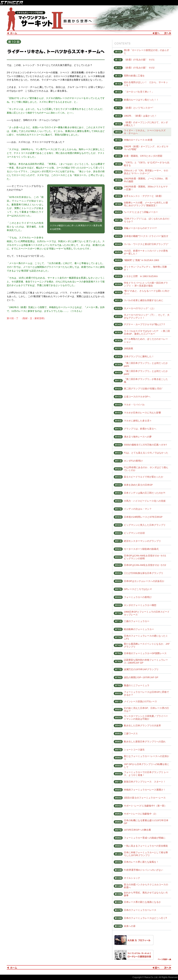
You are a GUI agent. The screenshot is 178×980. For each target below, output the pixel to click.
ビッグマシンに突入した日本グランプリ (145, 525)
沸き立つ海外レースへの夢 (138, 437)
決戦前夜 (129, 348)
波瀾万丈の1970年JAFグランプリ (141, 669)
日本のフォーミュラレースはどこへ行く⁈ (145, 918)
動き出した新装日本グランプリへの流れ (145, 742)
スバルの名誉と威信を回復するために (144, 300)
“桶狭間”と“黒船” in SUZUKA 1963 (141, 260)
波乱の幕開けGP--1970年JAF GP (141, 677)
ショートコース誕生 (134, 750)
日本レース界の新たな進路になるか (142, 902)
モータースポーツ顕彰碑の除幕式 (141, 549)
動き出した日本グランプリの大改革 (142, 726)
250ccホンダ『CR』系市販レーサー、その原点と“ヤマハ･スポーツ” (146, 172)
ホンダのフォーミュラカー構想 (140, 605)
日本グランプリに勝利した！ (139, 356)
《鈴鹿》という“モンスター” (139, 108)
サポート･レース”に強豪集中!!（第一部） (145, 806)
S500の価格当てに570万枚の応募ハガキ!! (145, 445)
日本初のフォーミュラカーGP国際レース (145, 653)
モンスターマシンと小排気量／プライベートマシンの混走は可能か (146, 717)
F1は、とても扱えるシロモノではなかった (146, 453)
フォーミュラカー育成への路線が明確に (145, 838)
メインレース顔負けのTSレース (140, 701)
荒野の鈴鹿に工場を (134, 76)
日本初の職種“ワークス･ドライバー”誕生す (146, 236)
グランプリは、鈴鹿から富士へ (140, 429)
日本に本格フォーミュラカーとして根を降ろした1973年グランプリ (146, 854)
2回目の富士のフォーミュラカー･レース (145, 798)
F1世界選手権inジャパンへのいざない (143, 870)
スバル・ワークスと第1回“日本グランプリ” (146, 244)
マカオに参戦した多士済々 (138, 421)
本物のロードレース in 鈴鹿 (138, 140)
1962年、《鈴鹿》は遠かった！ (140, 116)
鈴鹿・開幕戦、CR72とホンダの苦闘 (143, 156)
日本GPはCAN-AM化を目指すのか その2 (145, 565)
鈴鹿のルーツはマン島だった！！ (141, 100)
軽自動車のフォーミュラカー (139, 629)
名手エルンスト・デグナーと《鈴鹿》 (144, 196)
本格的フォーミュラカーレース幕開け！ (145, 790)
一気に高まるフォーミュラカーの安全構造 (146, 846)
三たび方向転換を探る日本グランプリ (144, 573)
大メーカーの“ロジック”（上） (140, 308)
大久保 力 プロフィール (134, 940)
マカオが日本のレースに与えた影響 (142, 413)
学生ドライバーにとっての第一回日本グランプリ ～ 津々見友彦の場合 (146, 284)
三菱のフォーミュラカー (137, 621)
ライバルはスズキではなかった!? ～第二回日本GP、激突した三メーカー (147, 332)
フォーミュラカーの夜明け (138, 597)
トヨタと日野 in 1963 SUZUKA (141, 276)
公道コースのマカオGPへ (137, 397)
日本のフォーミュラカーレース (140, 910)
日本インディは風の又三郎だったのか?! (145, 493)
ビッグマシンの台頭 (134, 533)
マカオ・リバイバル (134, 405)
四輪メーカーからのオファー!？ (140, 228)
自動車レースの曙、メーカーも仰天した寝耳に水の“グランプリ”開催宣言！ (146, 204)
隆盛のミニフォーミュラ (137, 685)
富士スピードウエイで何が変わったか (144, 477)
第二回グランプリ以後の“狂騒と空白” (143, 389)
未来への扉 (130, 926)
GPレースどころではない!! (138, 589)
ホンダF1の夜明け (133, 461)
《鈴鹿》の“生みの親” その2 (139, 68)
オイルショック (132, 878)
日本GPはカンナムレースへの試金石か (144, 581)
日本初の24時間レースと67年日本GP (143, 517)
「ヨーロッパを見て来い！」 (139, 92)
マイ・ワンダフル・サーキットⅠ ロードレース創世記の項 (134, 955)
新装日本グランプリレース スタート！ (145, 782)
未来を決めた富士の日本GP (138, 485)
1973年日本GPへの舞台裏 (137, 830)
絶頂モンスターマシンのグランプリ (142, 541)
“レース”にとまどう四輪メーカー (141, 212)
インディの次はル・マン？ (138, 509)
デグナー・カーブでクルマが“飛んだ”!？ (145, 324)
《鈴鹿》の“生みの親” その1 (139, 60)
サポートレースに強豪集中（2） (141, 814)
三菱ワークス (131, 734)
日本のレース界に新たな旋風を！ (141, 862)
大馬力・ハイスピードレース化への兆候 (145, 501)
